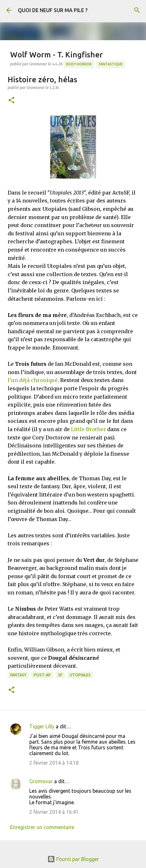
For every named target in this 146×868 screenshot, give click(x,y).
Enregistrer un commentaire (42, 827)
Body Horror (79, 64)
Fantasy (18, 675)
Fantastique (111, 64)
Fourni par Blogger (73, 859)
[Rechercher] (137, 10)
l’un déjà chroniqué (33, 380)
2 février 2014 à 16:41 (54, 812)
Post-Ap (42, 675)
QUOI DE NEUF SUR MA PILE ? (53, 10)
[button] (11, 101)
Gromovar (41, 781)
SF (60, 675)
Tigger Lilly (42, 726)
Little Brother (88, 429)
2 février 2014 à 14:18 (54, 763)
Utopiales (80, 675)
